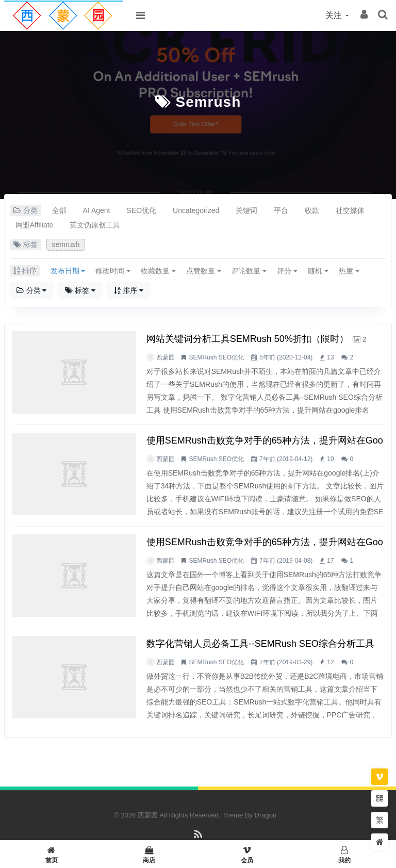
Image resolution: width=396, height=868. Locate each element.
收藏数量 (158, 271)
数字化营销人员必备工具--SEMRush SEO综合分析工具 (260, 644)
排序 (129, 290)
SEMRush (203, 357)
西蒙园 (166, 357)
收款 (312, 210)
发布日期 (68, 271)
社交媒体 (350, 210)
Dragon (266, 815)
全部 (59, 210)
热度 (349, 271)
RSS (198, 839)
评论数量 (249, 271)
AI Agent (97, 210)
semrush (208, 102)
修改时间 (113, 271)
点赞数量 (204, 271)
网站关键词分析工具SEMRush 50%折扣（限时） (247, 339)
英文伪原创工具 (95, 225)
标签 (80, 290)
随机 (318, 271)
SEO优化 (142, 210)
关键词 (246, 210)
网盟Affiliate (35, 225)
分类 (32, 290)
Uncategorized (196, 210)
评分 (287, 271)
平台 (281, 210)
